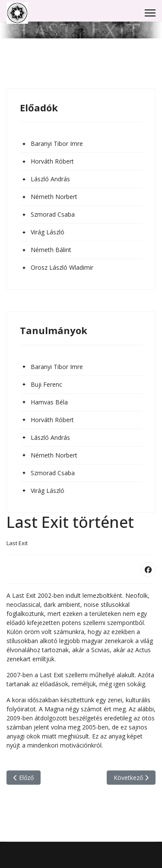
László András (50, 179)
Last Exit (17, 543)
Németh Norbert (54, 197)
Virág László (48, 232)
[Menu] (150, 13)
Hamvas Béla (49, 402)
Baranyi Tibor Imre (57, 144)
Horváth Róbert (52, 161)
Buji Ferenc (46, 384)
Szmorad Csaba (53, 214)
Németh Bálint (51, 250)
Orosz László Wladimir (62, 267)
